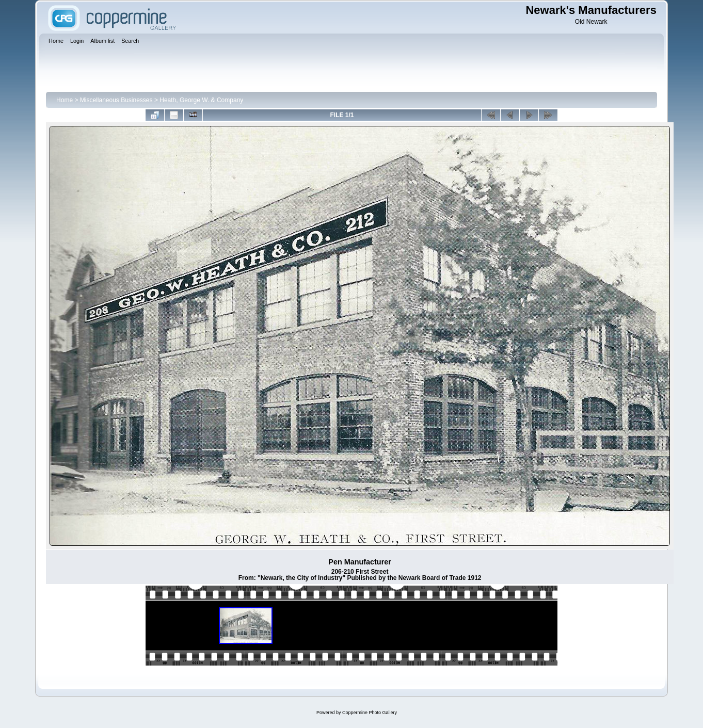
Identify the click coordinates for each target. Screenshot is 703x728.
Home (65, 100)
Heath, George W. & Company (201, 100)
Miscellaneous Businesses (116, 100)
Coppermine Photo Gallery (370, 713)
